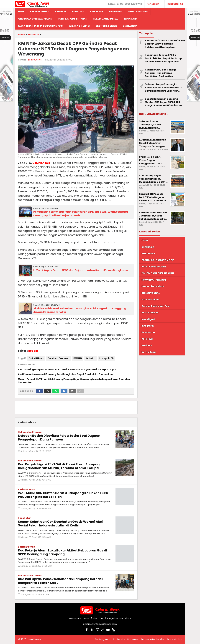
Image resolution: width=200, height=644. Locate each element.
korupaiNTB (106, 358)
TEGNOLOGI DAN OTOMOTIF (158, 260)
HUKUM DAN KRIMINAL (154, 280)
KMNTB (78, 358)
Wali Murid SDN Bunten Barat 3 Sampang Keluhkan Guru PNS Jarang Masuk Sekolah (63, 495)
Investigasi (148, 319)
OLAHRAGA (148, 247)
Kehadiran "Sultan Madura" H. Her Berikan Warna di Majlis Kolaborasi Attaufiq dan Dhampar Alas (165, 44)
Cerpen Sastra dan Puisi (156, 306)
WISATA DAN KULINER (154, 267)
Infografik (148, 326)
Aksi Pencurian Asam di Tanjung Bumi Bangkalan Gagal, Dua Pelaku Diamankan (65, 374)
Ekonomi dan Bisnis (153, 286)
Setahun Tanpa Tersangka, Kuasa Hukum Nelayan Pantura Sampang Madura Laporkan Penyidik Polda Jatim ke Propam (164, 88)
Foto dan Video (150, 299)
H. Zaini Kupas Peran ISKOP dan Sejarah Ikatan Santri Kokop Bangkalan (81, 270)
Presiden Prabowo (58, 358)
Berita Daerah (27, 489)
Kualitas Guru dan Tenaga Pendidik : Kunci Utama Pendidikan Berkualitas (161, 73)
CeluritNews (36, 358)
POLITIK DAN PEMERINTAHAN (158, 273)
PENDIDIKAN (148, 254)
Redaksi (34, 351)
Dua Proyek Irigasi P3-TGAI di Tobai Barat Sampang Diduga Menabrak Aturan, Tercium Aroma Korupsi (60, 466)
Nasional (147, 345)
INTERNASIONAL (151, 293)
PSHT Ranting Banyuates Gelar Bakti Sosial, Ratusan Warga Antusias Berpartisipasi (68, 369)
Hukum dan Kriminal (30, 432)
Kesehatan (25, 518)
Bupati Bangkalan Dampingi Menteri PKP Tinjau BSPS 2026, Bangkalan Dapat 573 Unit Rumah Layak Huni (165, 102)
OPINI (145, 240)
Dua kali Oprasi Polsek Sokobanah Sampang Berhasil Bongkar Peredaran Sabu (61, 581)
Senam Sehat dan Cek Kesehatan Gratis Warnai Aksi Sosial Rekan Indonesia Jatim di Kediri (60, 523)
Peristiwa (147, 339)
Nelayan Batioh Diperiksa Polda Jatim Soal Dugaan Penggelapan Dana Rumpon (59, 438)
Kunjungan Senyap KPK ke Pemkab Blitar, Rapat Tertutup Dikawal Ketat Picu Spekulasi (163, 58)
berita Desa (149, 352)
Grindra (91, 358)
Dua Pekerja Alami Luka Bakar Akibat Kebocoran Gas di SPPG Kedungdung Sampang (63, 552)
